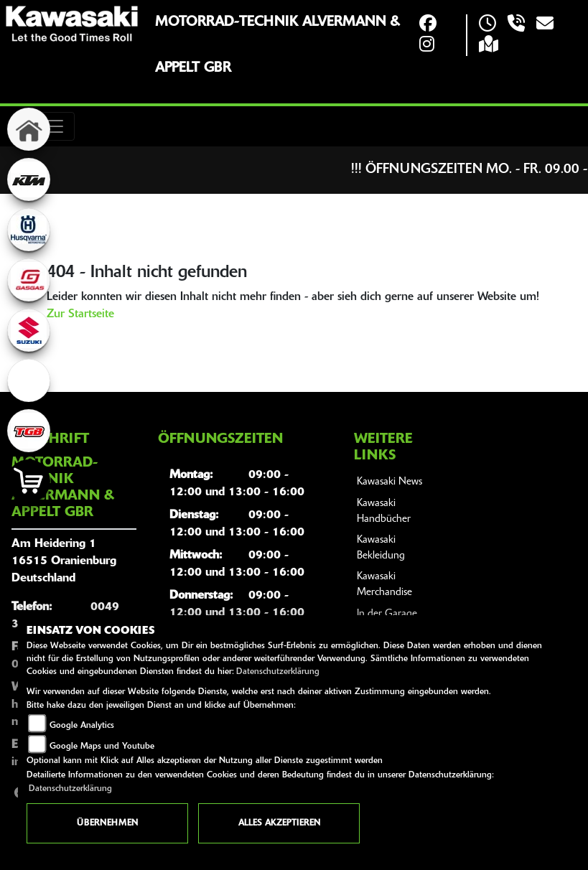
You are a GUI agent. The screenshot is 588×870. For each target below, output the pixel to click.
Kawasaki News (389, 482)
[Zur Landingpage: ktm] (29, 179)
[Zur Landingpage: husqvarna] (29, 230)
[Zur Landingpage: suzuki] (29, 330)
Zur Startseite (80, 314)
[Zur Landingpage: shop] (29, 481)
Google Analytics (82, 726)
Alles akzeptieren (279, 823)
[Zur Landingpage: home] (29, 129)
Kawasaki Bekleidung (381, 548)
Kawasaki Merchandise (384, 585)
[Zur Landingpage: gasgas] (29, 280)
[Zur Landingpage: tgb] (29, 431)
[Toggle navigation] (55, 126)
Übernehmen (107, 823)
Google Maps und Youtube (102, 747)
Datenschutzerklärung (278, 672)
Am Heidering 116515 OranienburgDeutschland (64, 561)
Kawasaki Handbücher (384, 511)
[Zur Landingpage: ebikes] (29, 380)
